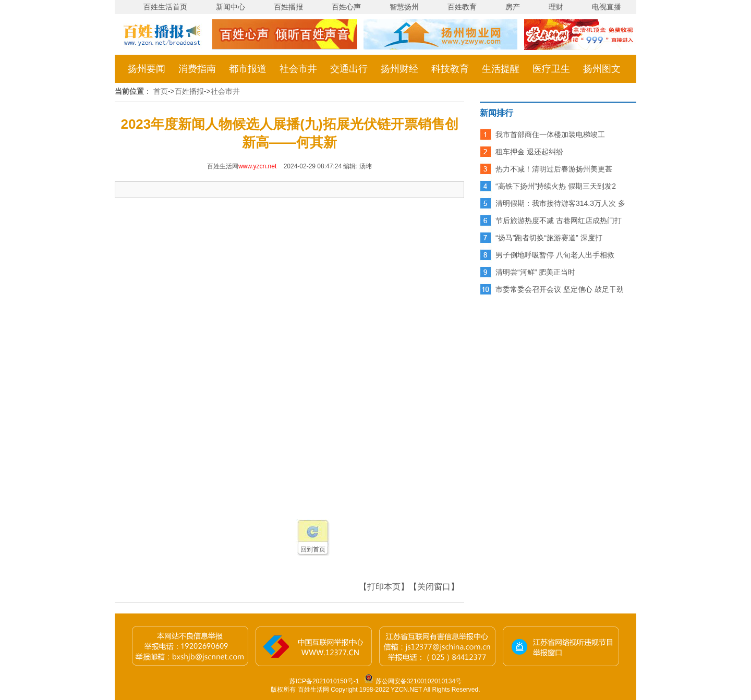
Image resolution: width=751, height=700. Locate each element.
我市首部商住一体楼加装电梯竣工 (550, 134)
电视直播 (607, 7)
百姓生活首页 (165, 7)
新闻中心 (231, 7)
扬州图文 (602, 69)
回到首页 (313, 549)
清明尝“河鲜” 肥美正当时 (535, 272)
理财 (556, 7)
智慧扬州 (404, 7)
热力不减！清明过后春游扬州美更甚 (554, 169)
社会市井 (298, 69)
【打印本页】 (384, 587)
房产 (513, 7)
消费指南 (197, 69)
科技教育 (450, 69)
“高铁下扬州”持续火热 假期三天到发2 (556, 186)
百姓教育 (462, 7)
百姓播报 (288, 7)
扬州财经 (399, 69)
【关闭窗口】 (434, 587)
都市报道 (248, 69)
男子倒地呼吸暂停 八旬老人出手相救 (555, 255)
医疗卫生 (551, 69)
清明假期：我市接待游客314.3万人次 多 (560, 203)
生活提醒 (501, 69)
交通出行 (349, 69)
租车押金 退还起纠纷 (529, 152)
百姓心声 (346, 7)
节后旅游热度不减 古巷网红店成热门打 (559, 220)
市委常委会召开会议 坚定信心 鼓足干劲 (560, 289)
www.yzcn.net (257, 166)
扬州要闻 (147, 69)
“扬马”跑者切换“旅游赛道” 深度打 (549, 238)
